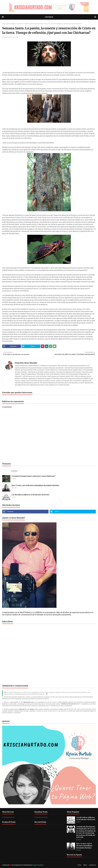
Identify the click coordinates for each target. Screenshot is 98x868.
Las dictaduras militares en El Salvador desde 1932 (31, 495)
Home (79, 865)
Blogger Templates (38, 865)
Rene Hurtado (8, 37)
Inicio (4, 24)
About (85, 865)
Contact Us (92, 865)
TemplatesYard (18, 865)
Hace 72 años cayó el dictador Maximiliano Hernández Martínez (35, 485)
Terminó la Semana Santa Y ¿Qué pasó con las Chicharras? (34, 476)
